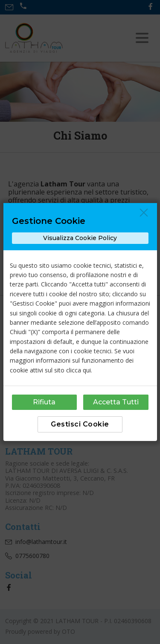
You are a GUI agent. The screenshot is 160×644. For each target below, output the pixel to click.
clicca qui (79, 370)
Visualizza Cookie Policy (80, 238)
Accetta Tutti (116, 402)
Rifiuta (44, 402)
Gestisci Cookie (80, 424)
